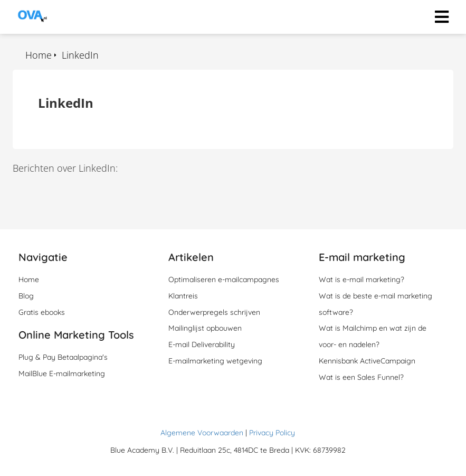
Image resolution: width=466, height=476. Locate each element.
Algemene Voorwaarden (202, 433)
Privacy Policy (272, 433)
